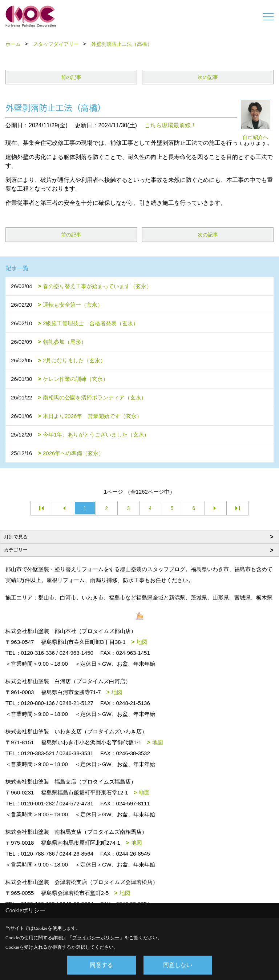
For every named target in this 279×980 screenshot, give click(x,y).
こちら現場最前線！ (170, 125)
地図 (142, 642)
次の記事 (208, 77)
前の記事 (71, 77)
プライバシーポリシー (96, 938)
